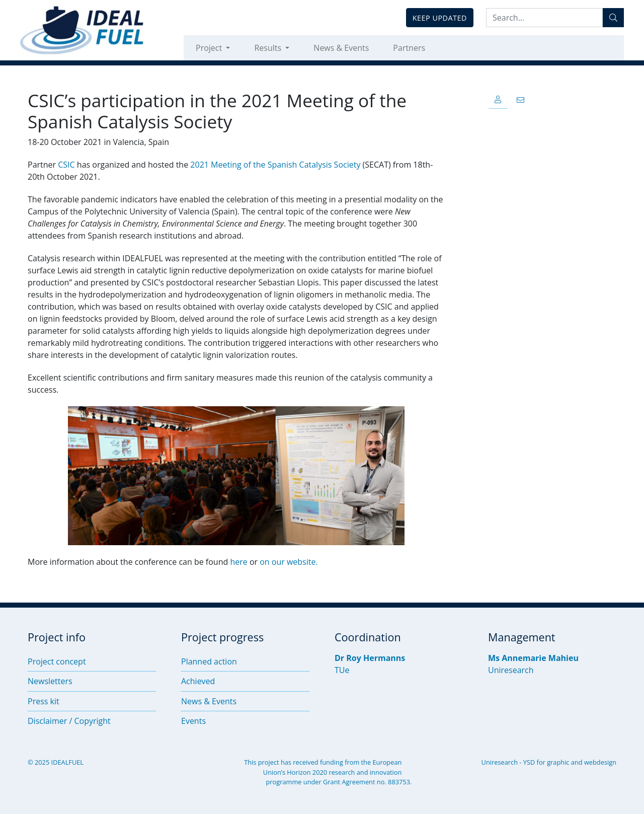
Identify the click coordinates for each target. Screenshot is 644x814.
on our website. (289, 562)
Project (210, 48)
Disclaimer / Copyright (69, 721)
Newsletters (50, 681)
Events (193, 721)
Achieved (198, 681)
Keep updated (440, 18)
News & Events (341, 48)
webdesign (600, 762)
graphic (558, 762)
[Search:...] (544, 18)
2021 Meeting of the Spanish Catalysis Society (275, 165)
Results (269, 48)
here (238, 562)
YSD (529, 762)
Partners (409, 48)
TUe (342, 670)
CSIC (66, 165)
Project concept (57, 661)
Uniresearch (511, 670)
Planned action (209, 661)
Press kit (44, 701)
